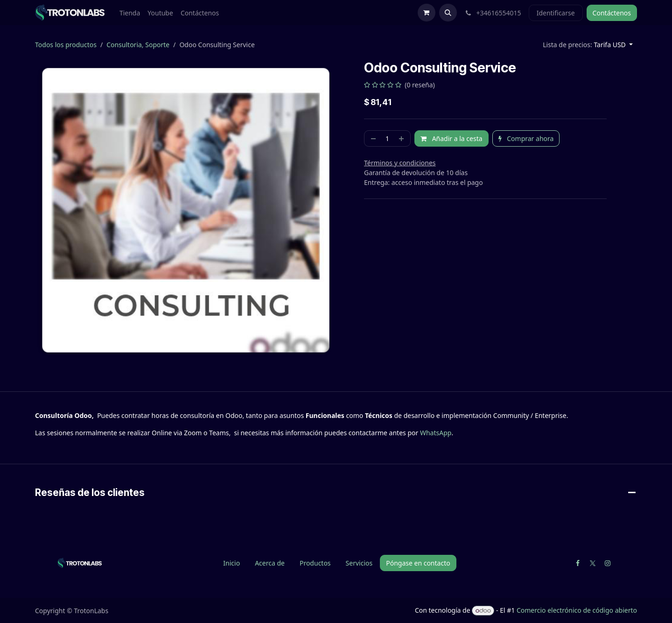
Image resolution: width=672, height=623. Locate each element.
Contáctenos (612, 13)
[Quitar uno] (372, 138)
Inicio (231, 563)
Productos (315, 563)
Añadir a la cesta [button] (451, 138)
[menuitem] (130, 13)
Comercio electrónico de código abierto (577, 610)
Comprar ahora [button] (526, 138)
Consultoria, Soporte (138, 45)
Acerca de (270, 563)
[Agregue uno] (402, 138)
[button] (448, 13)
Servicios (359, 563)
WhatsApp (436, 433)
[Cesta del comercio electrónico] (427, 13)
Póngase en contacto (418, 563)
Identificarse (556, 13)
